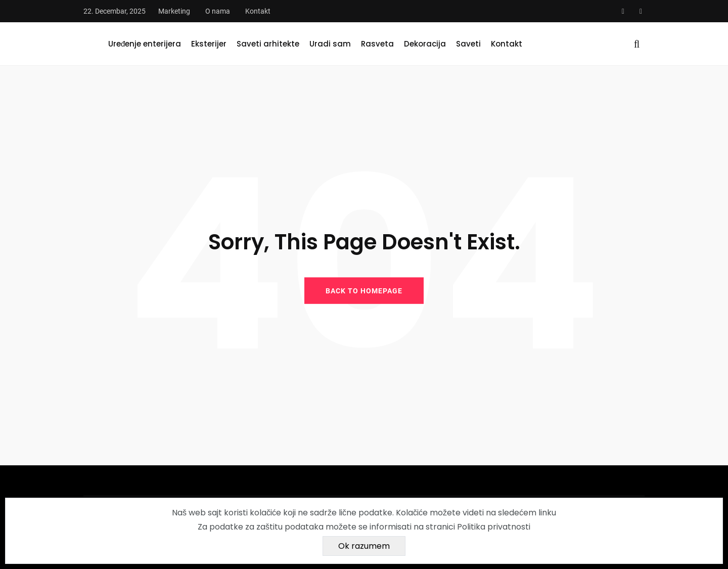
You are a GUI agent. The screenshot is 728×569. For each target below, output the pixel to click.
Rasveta (377, 44)
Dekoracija (425, 44)
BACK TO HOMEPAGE (364, 290)
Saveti (468, 44)
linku (547, 513)
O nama (218, 11)
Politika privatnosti (494, 527)
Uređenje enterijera (145, 44)
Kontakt (258, 11)
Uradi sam (330, 44)
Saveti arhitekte (268, 44)
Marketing (174, 11)
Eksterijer (209, 44)
